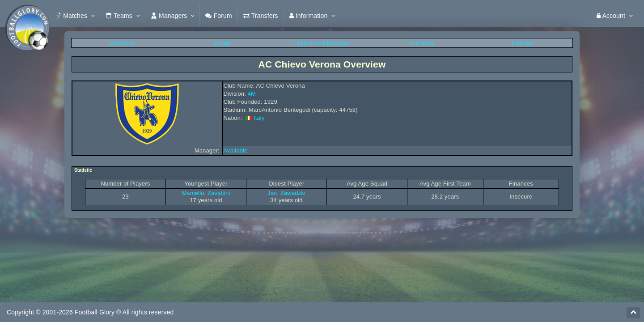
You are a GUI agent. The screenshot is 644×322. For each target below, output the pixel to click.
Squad (222, 43)
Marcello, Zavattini (206, 193)
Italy (259, 118)
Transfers (422, 43)
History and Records (322, 43)
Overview (121, 43)
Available (236, 150)
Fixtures (522, 43)
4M (252, 94)
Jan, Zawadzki (286, 193)
